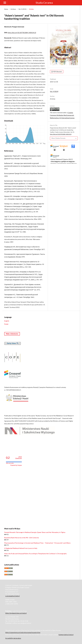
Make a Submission (12, 334)
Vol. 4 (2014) (22, 9)
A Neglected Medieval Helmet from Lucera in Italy (21, 548)
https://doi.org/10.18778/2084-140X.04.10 (22, 33)
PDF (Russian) (57, 72)
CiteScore (19, 458)
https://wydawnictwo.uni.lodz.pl (16, 613)
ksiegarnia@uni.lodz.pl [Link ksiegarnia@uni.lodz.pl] (66, 635)
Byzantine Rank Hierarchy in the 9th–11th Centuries (22, 538)
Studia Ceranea (44, 3)
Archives (13, 9)
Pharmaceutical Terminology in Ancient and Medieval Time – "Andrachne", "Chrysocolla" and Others (37, 543)
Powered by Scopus (16, 465)
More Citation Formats (58, 138)
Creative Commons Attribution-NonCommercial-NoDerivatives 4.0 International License (62, 115)
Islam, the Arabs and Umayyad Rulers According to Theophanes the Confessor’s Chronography (35, 554)
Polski (6, 324)
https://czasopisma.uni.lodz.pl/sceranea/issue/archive (23, 632)
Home (6, 9)
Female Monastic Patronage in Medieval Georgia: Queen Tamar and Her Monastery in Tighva (35, 532)
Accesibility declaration (13, 638)
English (7, 321)
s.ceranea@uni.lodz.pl (12, 596)
